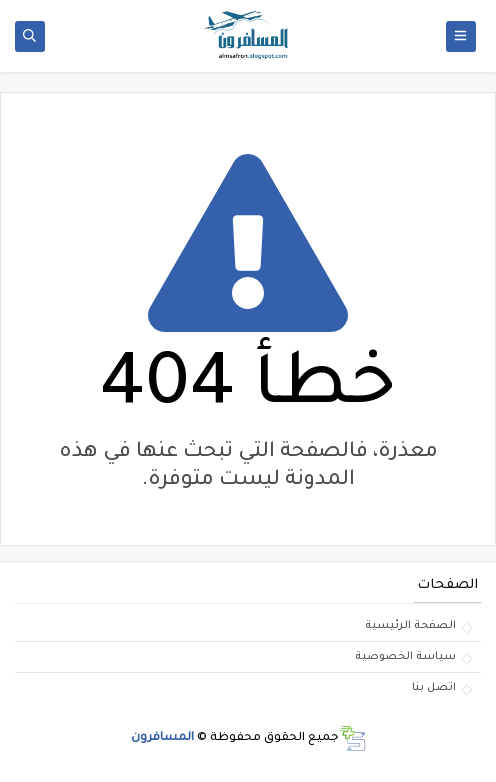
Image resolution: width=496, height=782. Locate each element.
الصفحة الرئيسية (410, 626)
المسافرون (162, 738)
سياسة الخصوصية (405, 657)
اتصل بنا (434, 688)
